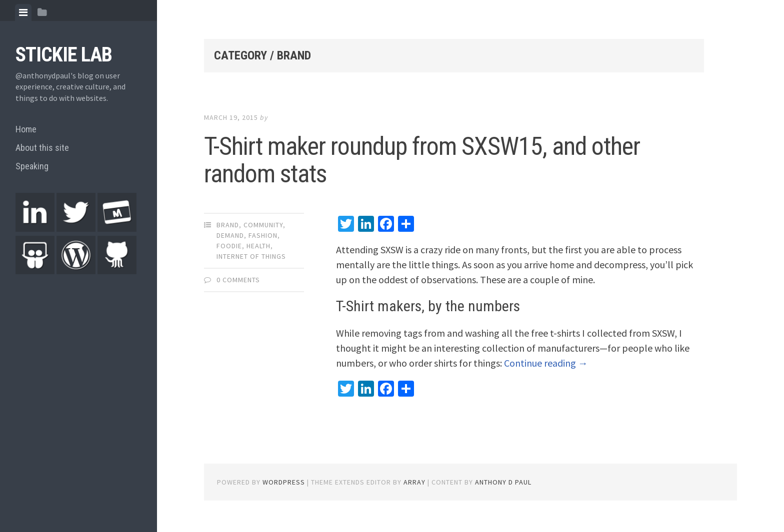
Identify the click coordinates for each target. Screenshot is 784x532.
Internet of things (251, 256)
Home (26, 129)
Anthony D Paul (503, 482)
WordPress (284, 482)
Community (263, 225)
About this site (42, 148)
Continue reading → (546, 363)
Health (258, 246)
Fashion (263, 235)
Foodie (229, 246)
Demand (230, 235)
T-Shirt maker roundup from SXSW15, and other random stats (422, 160)
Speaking (32, 166)
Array (414, 482)
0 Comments (238, 280)
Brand (228, 225)
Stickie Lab (64, 55)
